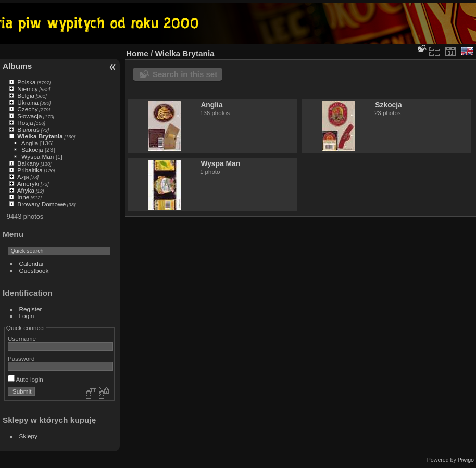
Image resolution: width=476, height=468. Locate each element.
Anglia (30, 143)
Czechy (27, 109)
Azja (23, 177)
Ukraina (28, 102)
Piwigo (466, 460)
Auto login (26, 379)
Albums (17, 66)
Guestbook (34, 270)
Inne (23, 197)
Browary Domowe (41, 204)
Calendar (32, 264)
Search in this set (185, 74)
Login (27, 316)
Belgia (26, 96)
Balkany (28, 163)
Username (22, 339)
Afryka (26, 190)
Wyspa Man (37, 156)
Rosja (25, 123)
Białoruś (28, 129)
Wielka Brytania (40, 136)
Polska (26, 82)
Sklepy (28, 436)
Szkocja (32, 150)
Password (21, 358)
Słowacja (29, 116)
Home (137, 53)
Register (31, 309)
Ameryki (28, 184)
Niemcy (27, 89)
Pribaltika (30, 170)
